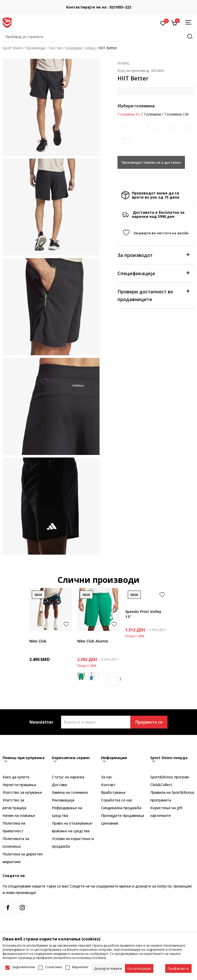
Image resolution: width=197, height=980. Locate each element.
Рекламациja (63, 800)
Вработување (113, 792)
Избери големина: (136, 106)
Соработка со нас (117, 800)
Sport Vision (12, 48)
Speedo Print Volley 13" (143, 614)
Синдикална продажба (121, 808)
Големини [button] (152, 114)
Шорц (90, 48)
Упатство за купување (22, 792)
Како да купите (16, 777)
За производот (153, 255)
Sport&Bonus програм (170, 777)
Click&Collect (161, 785)
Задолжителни (23, 967)
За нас (107, 777)
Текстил (55, 48)
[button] (98, 37)
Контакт (108, 785)
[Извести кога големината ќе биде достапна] (123, 127)
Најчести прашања (19, 785)
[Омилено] (163, 23)
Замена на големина (70, 792)
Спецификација (153, 273)
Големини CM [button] (177, 114)
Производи (35, 48)
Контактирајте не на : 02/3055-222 (99, 7)
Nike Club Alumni (93, 641)
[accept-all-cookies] (178, 968)
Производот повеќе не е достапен (151, 162)
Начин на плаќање (19, 815)
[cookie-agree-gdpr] (139, 968)
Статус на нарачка (68, 777)
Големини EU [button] (129, 114)
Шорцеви (74, 48)
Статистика (53, 967)
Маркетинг (80, 967)
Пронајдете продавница (123, 815)
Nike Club (38, 641)
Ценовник (110, 823)
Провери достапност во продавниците (153, 295)
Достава (59, 785)
